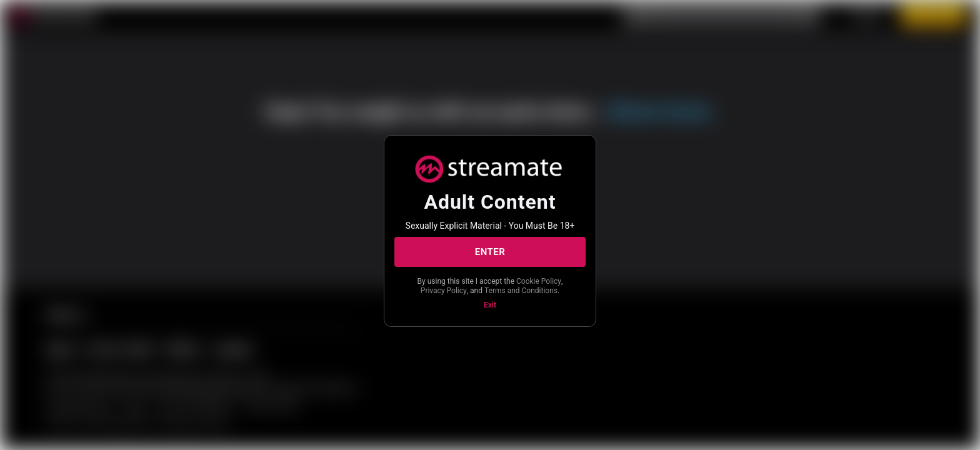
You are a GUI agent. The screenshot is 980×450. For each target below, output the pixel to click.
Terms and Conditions (521, 291)
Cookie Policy (539, 281)
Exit (490, 305)
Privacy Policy (444, 291)
